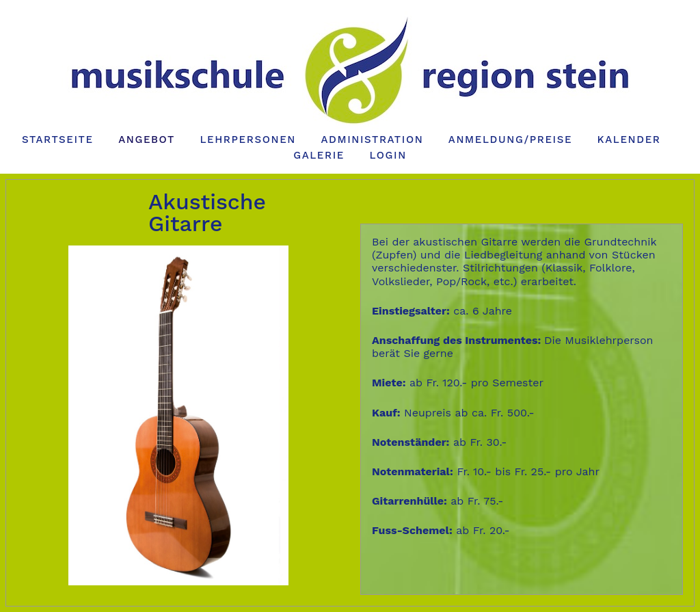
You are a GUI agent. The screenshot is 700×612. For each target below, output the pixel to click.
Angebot (147, 139)
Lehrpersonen (248, 139)
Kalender (629, 139)
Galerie (319, 155)
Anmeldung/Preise (510, 139)
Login (388, 155)
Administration (372, 139)
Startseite (58, 139)
